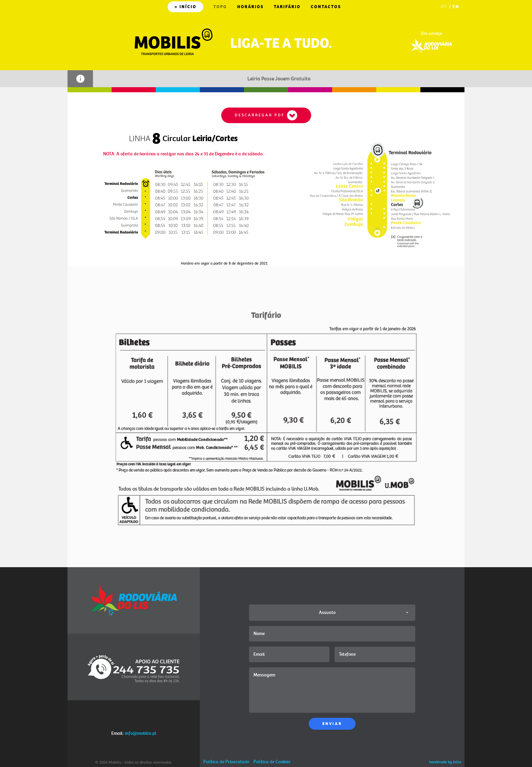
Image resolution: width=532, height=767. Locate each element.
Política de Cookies (272, 762)
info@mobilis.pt (141, 733)
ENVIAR (332, 724)
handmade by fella (445, 762)
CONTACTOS (326, 7)
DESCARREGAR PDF (266, 115)
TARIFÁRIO (287, 7)
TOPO (220, 7)
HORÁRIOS (250, 7)
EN (456, 7)
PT (444, 7)
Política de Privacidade (226, 762)
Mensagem (332, 690)
